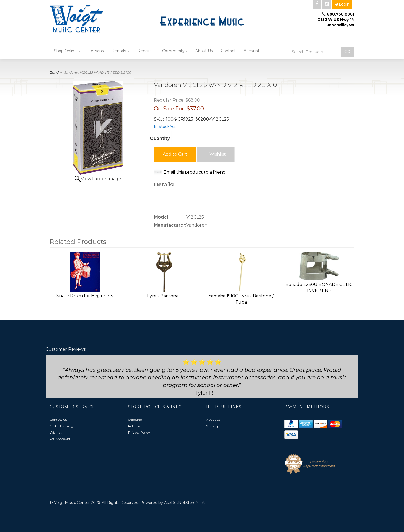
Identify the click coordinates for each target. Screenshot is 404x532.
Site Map (213, 426)
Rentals (121, 51)
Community (175, 51)
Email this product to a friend (195, 172)
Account (253, 51)
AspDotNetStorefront (184, 503)
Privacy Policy (139, 432)
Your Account (60, 439)
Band (54, 72)
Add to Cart (175, 154)
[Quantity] (182, 138)
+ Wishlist (216, 154)
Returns (134, 426)
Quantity (160, 138)
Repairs (146, 51)
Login (342, 4)
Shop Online (67, 51)
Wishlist (56, 432)
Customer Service (72, 407)
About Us (204, 51)
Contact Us (58, 420)
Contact (228, 51)
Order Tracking (61, 426)
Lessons (96, 51)
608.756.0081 (341, 14)
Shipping (135, 420)
